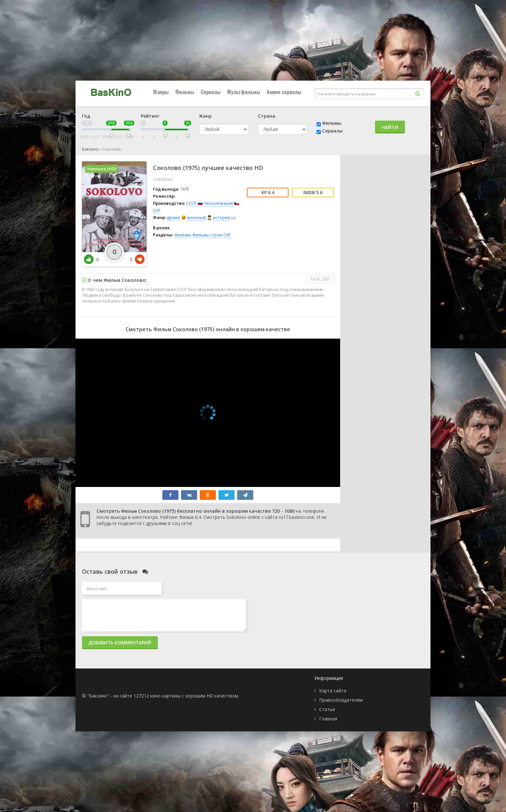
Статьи (327, 709)
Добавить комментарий (120, 643)
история (221, 217)
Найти (390, 127)
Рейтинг (150, 116)
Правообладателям (341, 700)
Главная (328, 719)
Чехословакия (218, 203)
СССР (191, 203)
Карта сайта (333, 691)
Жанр (205, 116)
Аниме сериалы (284, 92)
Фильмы (185, 92)
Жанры (161, 92)
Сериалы (211, 92)
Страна (267, 116)
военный (197, 217)
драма (173, 217)
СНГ (157, 210)
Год (86, 116)
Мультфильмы (244, 92)
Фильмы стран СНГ (212, 235)
